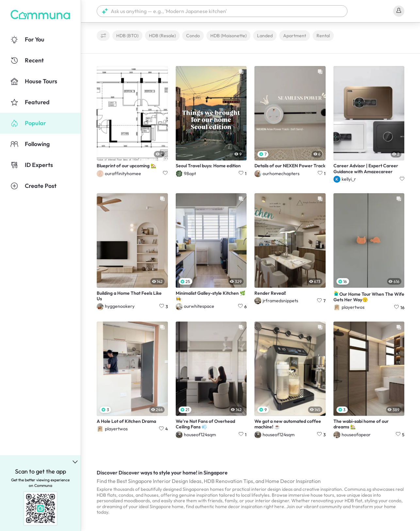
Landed (265, 36)
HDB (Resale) (162, 36)
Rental (323, 36)
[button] (222, 11)
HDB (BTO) (127, 36)
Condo (193, 36)
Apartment (295, 36)
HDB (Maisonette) (228, 36)
